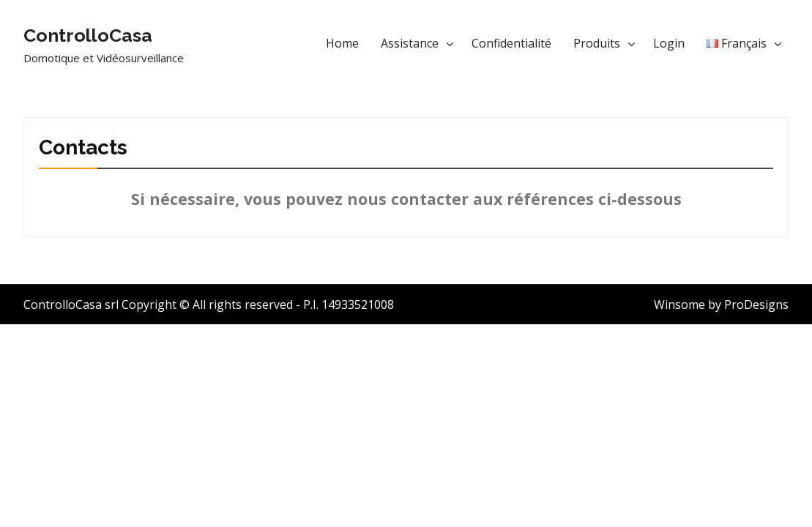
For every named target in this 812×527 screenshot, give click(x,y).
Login (669, 43)
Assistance (410, 43)
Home (342, 43)
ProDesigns (756, 304)
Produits (597, 43)
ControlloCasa (88, 35)
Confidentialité (511, 43)
